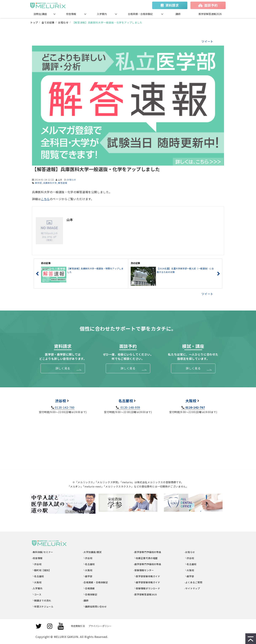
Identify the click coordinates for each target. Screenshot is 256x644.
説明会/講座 (40, 14)
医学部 (38, 183)
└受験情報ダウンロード (147, 588)
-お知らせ (190, 552)
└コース (37, 594)
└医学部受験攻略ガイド (147, 576)
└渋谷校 (37, 564)
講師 (178, 14)
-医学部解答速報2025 (145, 594)
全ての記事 (48, 22)
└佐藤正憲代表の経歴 (146, 558)
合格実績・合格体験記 (140, 14)
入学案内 (102, 14)
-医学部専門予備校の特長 (147, 552)
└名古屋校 (38, 576)
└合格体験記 (90, 594)
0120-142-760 (65, 407)
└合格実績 (89, 588)
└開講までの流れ (42, 600)
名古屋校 (126, 401)
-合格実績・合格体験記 (95, 582)
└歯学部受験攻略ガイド (147, 582)
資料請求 (172, 5)
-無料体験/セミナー (43, 552)
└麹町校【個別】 (42, 570)
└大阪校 (37, 582)
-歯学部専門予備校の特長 (147, 564)
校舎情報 (71, 14)
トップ (34, 22)
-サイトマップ (192, 588)
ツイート (207, 41)
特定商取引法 (78, 626)
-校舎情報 (37, 558)
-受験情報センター (144, 570)
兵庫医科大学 (50, 183)
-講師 (86, 600)
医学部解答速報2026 (210, 14)
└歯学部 (88, 576)
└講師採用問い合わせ (95, 607)
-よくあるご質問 (193, 582)
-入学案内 (37, 588)
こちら (45, 199)
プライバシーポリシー (100, 626)
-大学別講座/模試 (92, 552)
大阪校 (191, 401)
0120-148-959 (130, 407)
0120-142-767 (195, 407)
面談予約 (211, 5)
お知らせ (63, 22)
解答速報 (63, 183)
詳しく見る (63, 368)
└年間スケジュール (43, 607)
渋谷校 (61, 401)
